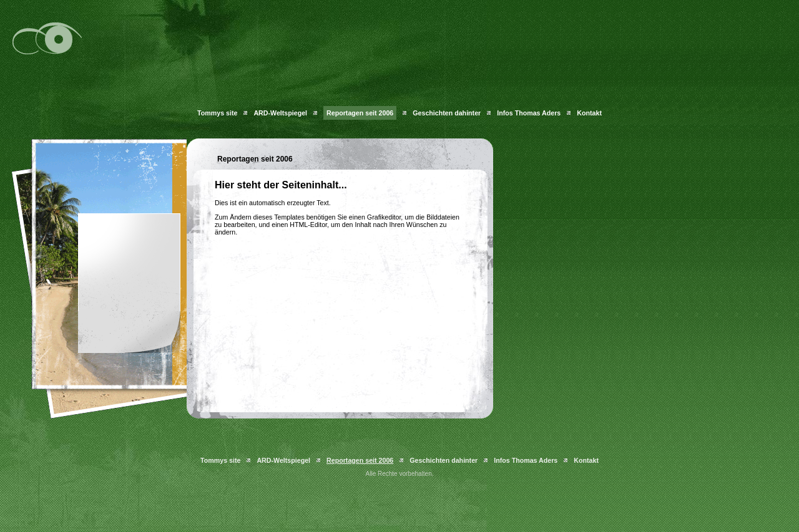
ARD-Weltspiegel (280, 113)
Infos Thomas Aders (529, 113)
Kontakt (589, 113)
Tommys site (217, 113)
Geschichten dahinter (447, 113)
